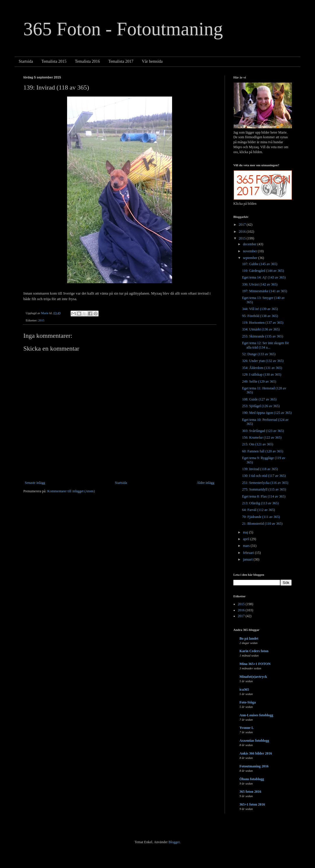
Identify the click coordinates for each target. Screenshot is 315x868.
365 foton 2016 (250, 792)
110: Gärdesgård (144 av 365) (263, 271)
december (250, 244)
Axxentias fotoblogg (254, 741)
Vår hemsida (152, 61)
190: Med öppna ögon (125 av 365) (267, 413)
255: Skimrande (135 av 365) (263, 336)
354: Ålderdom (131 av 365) (262, 368)
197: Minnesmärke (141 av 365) (265, 291)
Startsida (26, 61)
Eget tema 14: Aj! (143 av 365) (264, 277)
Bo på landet (249, 638)
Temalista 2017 (121, 61)
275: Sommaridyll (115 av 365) (264, 489)
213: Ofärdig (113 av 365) (260, 503)
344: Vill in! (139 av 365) (260, 309)
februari (249, 553)
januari (248, 559)
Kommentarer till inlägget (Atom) (71, 491)
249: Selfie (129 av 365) (259, 381)
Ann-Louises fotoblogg (256, 715)
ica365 (244, 689)
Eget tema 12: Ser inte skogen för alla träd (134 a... (266, 345)
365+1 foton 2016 (252, 804)
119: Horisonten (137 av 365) (263, 323)
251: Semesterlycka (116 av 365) (265, 483)
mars (247, 546)
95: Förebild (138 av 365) (260, 316)
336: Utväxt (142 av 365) (260, 284)
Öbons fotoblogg (252, 779)
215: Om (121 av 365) (258, 444)
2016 (243, 232)
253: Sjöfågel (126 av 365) (261, 406)
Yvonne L (247, 728)
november (250, 251)
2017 (243, 225)
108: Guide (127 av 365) (259, 399)
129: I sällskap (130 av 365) (262, 374)
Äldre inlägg (206, 483)
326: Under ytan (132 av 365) (263, 361)
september (251, 258)
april (247, 539)
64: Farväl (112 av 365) (259, 510)
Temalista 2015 (54, 61)
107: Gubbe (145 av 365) (260, 264)
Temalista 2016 (87, 61)
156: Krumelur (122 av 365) (262, 437)
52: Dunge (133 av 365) (259, 354)
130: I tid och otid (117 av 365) (264, 476)
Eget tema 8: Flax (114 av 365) (264, 496)
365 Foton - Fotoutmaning (123, 29)
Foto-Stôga (248, 702)
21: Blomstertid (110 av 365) (262, 524)
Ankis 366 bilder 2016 (256, 753)
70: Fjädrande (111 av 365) (261, 517)
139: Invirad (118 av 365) (260, 469)
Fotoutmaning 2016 (254, 766)
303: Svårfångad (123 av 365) (263, 431)
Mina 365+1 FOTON (255, 664)
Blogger (174, 842)
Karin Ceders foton (254, 651)
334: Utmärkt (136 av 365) (261, 329)
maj (246, 532)
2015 (41, 320)
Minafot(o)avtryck (253, 677)
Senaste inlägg (35, 483)
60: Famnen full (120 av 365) (263, 451)
